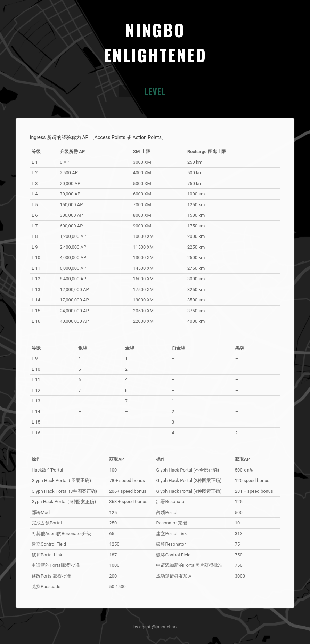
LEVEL (155, 91)
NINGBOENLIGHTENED (155, 42)
